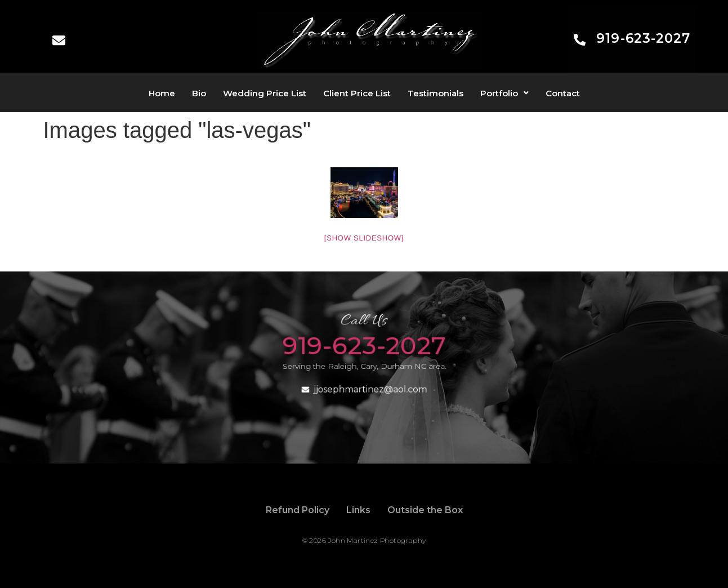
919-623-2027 (643, 38)
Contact (563, 93)
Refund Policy (298, 510)
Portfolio (504, 93)
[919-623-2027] (580, 41)
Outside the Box (425, 510)
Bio (199, 93)
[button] (504, 93)
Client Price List (357, 93)
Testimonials (436, 93)
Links (358, 510)
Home (162, 93)
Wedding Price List (265, 93)
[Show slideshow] (364, 238)
